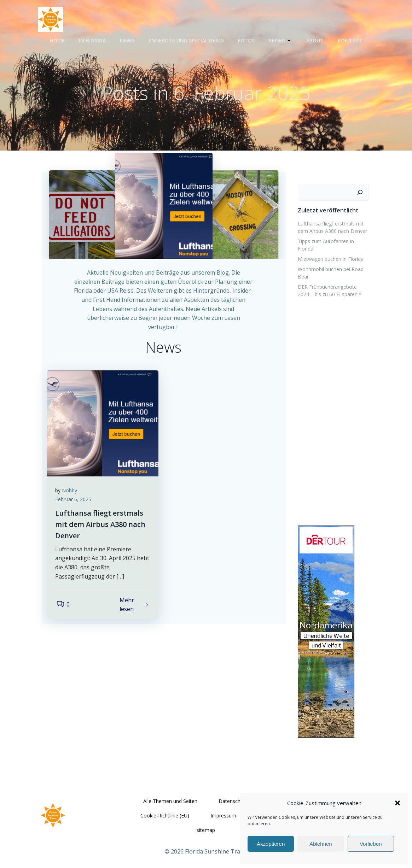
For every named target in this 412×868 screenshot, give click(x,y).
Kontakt (350, 39)
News (127, 39)
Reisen (280, 39)
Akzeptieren (271, 844)
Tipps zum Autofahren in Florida (333, 244)
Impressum (224, 810)
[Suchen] (362, 195)
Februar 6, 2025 (76, 512)
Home (57, 39)
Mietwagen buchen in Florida (329, 255)
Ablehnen (321, 844)
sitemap (206, 825)
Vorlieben (371, 844)
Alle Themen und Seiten (170, 796)
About (315, 39)
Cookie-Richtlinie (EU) (165, 810)
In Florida (92, 39)
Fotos (246, 39)
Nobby (72, 503)
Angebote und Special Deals (186, 39)
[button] (398, 803)
